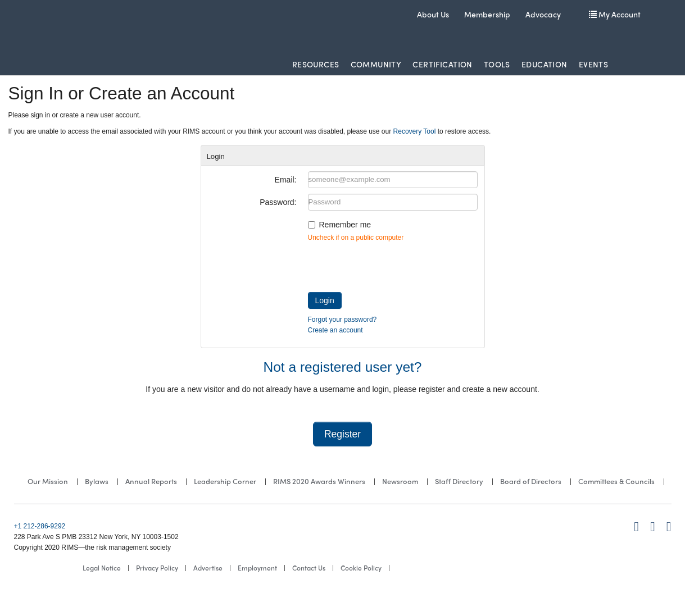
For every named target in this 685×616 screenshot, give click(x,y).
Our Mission (48, 481)
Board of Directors (531, 481)
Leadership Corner (225, 481)
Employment (257, 568)
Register (342, 434)
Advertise (208, 568)
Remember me (345, 225)
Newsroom (400, 481)
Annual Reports (151, 481)
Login (325, 300)
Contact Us (309, 568)
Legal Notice (102, 568)
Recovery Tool (415, 131)
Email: (286, 180)
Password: (278, 202)
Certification (442, 64)
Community (376, 64)
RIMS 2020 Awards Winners (319, 481)
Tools (497, 64)
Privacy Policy (157, 568)
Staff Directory (459, 481)
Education (545, 64)
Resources (316, 64)
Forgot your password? (342, 320)
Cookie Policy (361, 568)
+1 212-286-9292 (40, 526)
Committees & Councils (616, 481)
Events (594, 64)
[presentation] (393, 264)
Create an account (335, 330)
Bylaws (97, 481)
